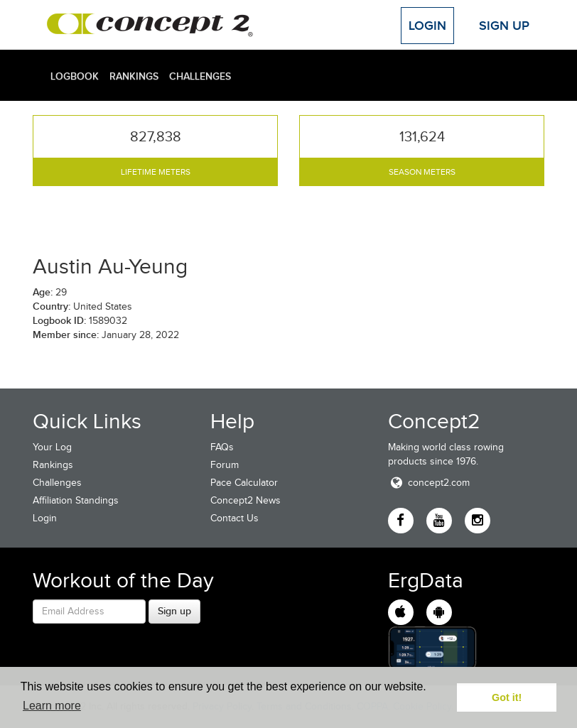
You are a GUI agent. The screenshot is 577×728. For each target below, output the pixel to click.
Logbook (75, 76)
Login (427, 26)
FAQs (222, 447)
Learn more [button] (52, 706)
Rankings (134, 76)
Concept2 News (246, 500)
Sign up (174, 611)
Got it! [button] (507, 697)
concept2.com (429, 483)
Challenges (200, 76)
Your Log (52, 447)
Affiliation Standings (76, 500)
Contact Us (234, 518)
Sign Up (504, 26)
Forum (225, 465)
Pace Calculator (244, 483)
